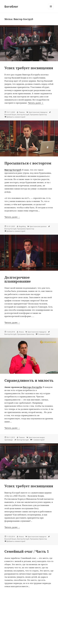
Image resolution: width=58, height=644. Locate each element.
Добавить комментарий (16, 117)
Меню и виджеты (51, 9)
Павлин (22, 112)
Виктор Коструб (23, 115)
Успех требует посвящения (29, 68)
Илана (21, 332)
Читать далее (36, 103)
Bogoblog (22, 226)
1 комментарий (38, 440)
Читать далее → (12, 217)
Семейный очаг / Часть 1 (27, 551)
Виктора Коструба (32, 387)
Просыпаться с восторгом (28, 163)
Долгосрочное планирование (18, 279)
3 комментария (44, 334)
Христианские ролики (38, 226)
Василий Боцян (10, 115)
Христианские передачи (38, 112)
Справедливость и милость (29, 380)
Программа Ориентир (38, 115)
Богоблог (11, 6)
